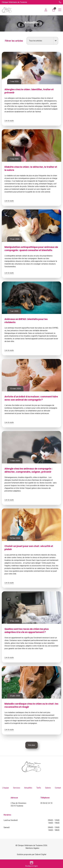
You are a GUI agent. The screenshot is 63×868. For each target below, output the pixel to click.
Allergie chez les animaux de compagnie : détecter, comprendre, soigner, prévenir (28, 470)
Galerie (48, 788)
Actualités (28, 788)
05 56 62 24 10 (46, 803)
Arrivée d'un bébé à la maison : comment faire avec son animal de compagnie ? (31, 398)
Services (17, 788)
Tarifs (39, 788)
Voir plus (31, 745)
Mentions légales (32, 848)
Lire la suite (9, 121)
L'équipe (5, 788)
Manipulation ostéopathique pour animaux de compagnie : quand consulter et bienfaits (31, 249)
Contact (58, 788)
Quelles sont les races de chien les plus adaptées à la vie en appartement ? (27, 631)
